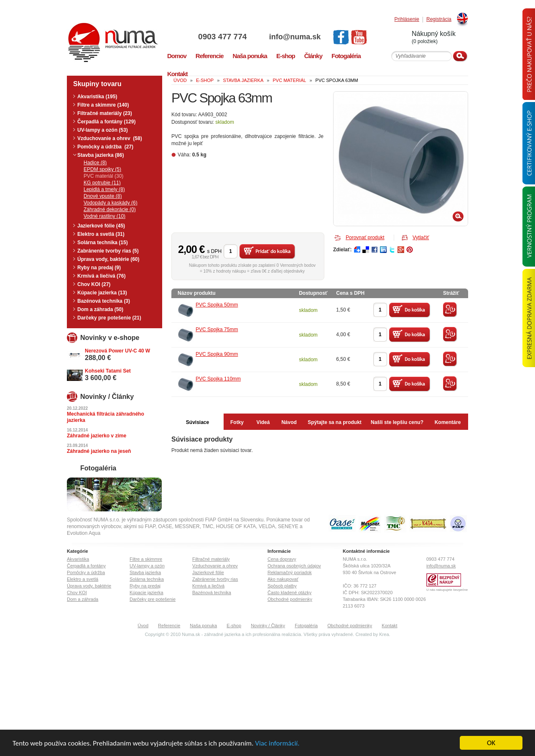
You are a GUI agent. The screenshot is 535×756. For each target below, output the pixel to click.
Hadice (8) (95, 163)
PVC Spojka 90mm (217, 354)
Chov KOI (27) (94, 284)
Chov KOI (77, 593)
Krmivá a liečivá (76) (101, 276)
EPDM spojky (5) (102, 169)
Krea (384, 634)
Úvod (143, 626)
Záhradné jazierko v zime (97, 436)
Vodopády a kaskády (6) (111, 203)
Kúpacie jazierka (146, 593)
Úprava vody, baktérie (89, 586)
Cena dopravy (282, 559)
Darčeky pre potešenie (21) (109, 318)
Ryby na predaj (145, 586)
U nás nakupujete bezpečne (447, 590)
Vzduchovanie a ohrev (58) (110, 138)
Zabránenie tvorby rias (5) (108, 251)
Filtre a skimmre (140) (103, 105)
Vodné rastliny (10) (104, 216)
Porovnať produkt (365, 238)
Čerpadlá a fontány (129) (106, 122)
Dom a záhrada (83, 599)
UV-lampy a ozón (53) (103, 130)
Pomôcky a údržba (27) (105, 147)
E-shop (234, 626)
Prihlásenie (407, 19)
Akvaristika (78, 559)
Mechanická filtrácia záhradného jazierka (106, 417)
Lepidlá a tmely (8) (104, 189)
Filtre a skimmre (146, 559)
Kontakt (389, 626)
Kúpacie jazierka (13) (102, 293)
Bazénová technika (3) (104, 301)
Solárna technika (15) (103, 243)
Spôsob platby (282, 586)
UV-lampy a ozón (147, 566)
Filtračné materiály (211, 559)
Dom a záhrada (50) (100, 309)
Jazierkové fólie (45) (101, 226)
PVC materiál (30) (103, 176)
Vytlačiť (421, 238)
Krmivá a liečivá (208, 586)
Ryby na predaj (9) (99, 268)
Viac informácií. (277, 743)
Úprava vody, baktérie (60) (108, 259)
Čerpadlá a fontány (86, 566)
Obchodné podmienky (290, 599)
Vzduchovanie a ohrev (215, 566)
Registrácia (439, 19)
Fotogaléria (306, 626)
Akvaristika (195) (97, 97)
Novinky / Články (268, 626)
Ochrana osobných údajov (294, 566)
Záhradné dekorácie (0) (110, 209)
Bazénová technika (212, 593)
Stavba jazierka (145, 572)
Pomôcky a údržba (86, 572)
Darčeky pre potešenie (153, 599)
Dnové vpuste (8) (103, 196)
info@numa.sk (295, 37)
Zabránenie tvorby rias (215, 579)
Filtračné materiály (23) (105, 113)
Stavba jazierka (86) (101, 155)
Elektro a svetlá (83, 579)
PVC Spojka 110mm (218, 379)
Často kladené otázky (289, 593)
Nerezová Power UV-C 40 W (117, 351)
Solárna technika (147, 579)
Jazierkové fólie (208, 572)
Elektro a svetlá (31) (101, 234)
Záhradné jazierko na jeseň (99, 451)
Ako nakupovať (283, 579)
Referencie (169, 626)
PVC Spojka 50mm (217, 305)
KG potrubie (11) (102, 183)
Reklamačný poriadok (290, 572)
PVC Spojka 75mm (217, 329)
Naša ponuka (203, 626)
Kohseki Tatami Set (108, 371)
